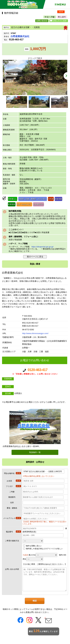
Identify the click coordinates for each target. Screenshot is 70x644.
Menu (60, 5)
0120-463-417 (35, 372)
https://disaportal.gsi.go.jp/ (42, 247)
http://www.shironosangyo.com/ (35, 333)
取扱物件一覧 (35, 452)
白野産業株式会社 (20, 36)
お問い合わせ (42, 21)
